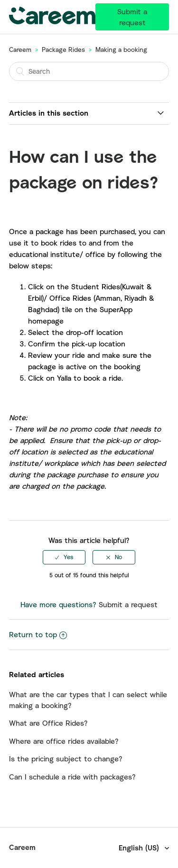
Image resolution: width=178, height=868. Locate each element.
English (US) (140, 848)
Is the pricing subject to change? (66, 759)
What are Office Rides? (48, 723)
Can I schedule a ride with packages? (72, 777)
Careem (20, 49)
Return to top (38, 634)
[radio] (64, 557)
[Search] (89, 71)
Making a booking (121, 49)
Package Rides (63, 49)
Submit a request (132, 17)
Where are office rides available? (64, 741)
